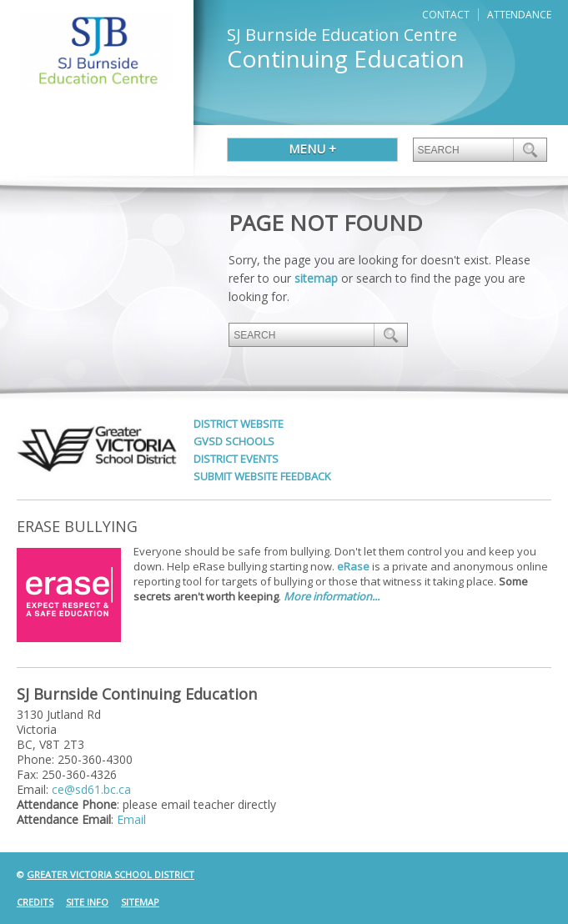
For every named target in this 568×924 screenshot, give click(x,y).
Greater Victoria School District (111, 874)
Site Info (87, 902)
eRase (353, 566)
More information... (332, 596)
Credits (35, 902)
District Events (236, 459)
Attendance (519, 15)
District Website (239, 424)
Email (131, 819)
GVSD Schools (234, 441)
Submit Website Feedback (262, 476)
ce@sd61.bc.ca (91, 789)
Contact (446, 15)
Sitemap (140, 902)
